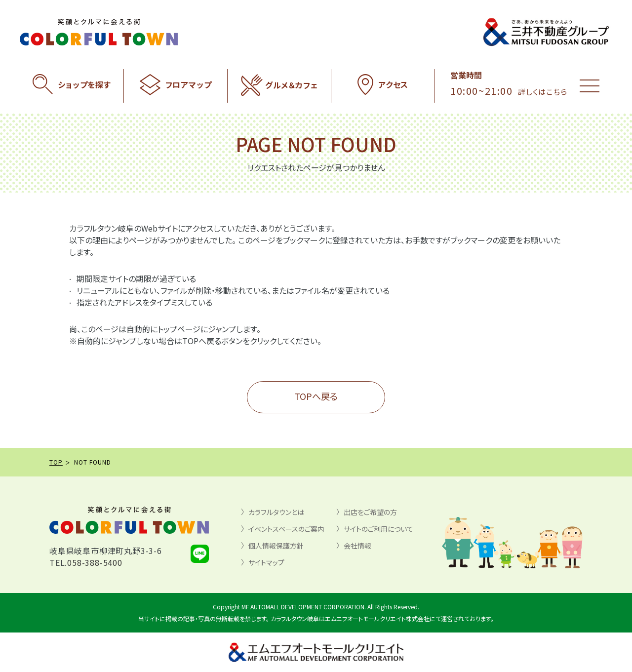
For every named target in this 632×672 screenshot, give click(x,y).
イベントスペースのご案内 (286, 529)
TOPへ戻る (316, 396)
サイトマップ (266, 562)
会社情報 (357, 546)
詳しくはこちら (543, 92)
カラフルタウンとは (276, 512)
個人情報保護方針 (276, 546)
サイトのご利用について (378, 529)
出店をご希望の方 (370, 512)
